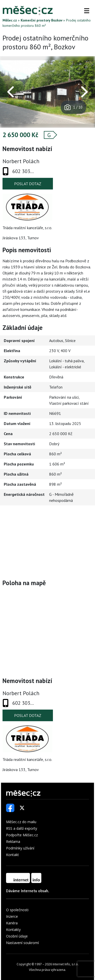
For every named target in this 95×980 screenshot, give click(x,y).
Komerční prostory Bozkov (41, 20)
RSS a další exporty (22, 828)
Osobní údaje (17, 936)
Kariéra (12, 923)
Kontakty (13, 930)
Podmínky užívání (20, 848)
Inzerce (12, 916)
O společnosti (17, 910)
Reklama (13, 841)
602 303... (23, 171)
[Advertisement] (48, 542)
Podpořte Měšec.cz (22, 835)
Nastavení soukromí (22, 943)
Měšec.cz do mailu (21, 822)
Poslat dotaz (28, 184)
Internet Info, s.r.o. (66, 964)
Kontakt (12, 855)
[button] (87, 11)
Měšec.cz (10, 20)
